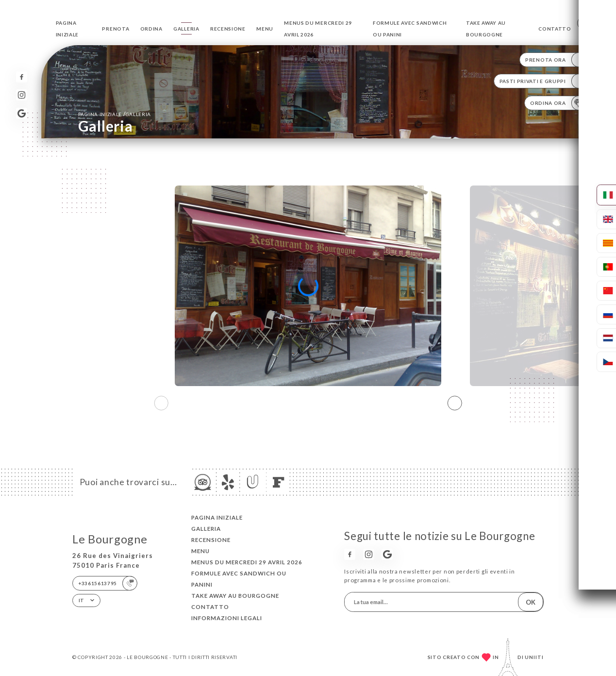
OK (531, 602)
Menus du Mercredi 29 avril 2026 (247, 562)
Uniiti (534, 657)
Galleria (186, 29)
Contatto (555, 29)
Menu (265, 29)
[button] (455, 403)
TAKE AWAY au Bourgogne (235, 596)
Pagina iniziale (217, 517)
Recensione (228, 29)
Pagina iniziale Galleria (115, 114)
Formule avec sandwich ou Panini (239, 579)
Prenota (116, 29)
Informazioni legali (227, 618)
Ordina (151, 29)
